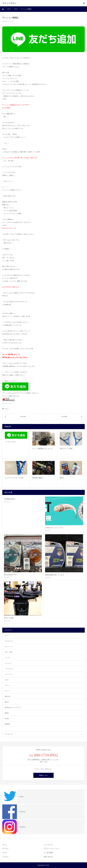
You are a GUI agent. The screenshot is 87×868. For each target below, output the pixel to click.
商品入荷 (7, 696)
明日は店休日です (10, 575)
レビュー (7, 691)
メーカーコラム (10, 442)
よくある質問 (48, 853)
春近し (62, 478)
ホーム (5, 845)
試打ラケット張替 (66, 449)
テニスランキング (7, 404)
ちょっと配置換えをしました (43, 449)
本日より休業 (9, 618)
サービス (5, 849)
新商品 (7, 713)
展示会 (7, 702)
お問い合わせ (48, 857)
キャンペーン (9, 647)
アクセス (5, 857)
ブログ (11, 21)
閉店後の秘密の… (39, 478)
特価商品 (7, 724)
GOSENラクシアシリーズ (54, 528)
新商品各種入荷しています (55, 575)
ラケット (7, 685)
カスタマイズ (9, 641)
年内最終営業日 (9, 499)
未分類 (7, 719)
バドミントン (9, 674)
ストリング (8, 663)
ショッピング (48, 845)
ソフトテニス (9, 669)
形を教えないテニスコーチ (13, 708)
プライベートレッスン (51, 849)
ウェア (7, 635)
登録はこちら (43, 775)
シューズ (7, 658)
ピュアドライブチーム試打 (14, 478)
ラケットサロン (9, 3)
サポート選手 (9, 652)
